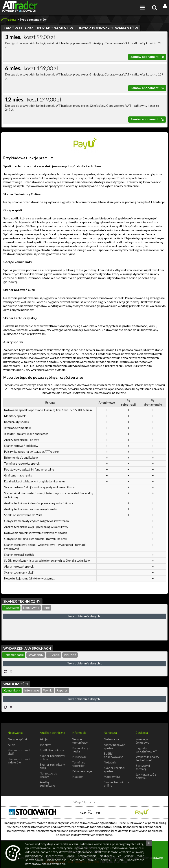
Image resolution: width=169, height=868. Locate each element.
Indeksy (45, 745)
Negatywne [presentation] (31, 608)
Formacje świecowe (143, 741)
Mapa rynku (112, 777)
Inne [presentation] (47, 608)
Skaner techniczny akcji (52, 766)
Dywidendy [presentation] (36, 655)
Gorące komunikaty (80, 741)
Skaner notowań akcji (19, 752)
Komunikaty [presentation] (12, 690)
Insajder (77, 777)
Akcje (12, 745)
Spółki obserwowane (114, 755)
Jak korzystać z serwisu (146, 776)
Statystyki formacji (143, 767)
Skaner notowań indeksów (19, 761)
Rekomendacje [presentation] (14, 655)
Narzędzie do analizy (49, 775)
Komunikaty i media (81, 750)
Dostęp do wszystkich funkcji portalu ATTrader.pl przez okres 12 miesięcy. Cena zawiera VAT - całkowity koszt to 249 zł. (85, 109)
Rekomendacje (82, 771)
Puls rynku (79, 757)
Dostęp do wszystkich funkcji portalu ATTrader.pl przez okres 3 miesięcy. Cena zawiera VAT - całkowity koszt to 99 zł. (85, 47)
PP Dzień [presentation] (70, 655)
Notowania (111, 739)
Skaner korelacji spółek (115, 769)
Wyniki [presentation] (48, 690)
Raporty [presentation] (62, 690)
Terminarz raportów (79, 764)
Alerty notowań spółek (115, 746)
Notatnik (110, 762)
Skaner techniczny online (52, 757)
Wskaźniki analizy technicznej (147, 758)
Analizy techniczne (47, 784)
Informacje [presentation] (32, 690)
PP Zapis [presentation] (54, 655)
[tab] (11, 608)
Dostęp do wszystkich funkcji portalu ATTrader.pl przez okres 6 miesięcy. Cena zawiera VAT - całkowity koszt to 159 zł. (85, 78)
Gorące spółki (17, 739)
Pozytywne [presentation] (11, 608)
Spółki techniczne (52, 750)
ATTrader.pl (9, 20)
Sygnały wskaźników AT (146, 750)
